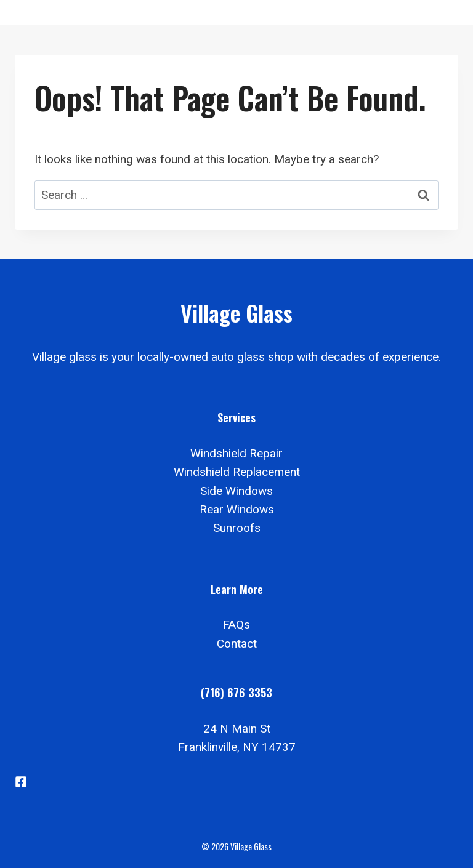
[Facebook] (21, 782)
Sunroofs (237, 528)
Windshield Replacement (237, 472)
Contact (237, 644)
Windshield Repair (236, 453)
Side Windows (236, 491)
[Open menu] (444, 13)
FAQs (236, 625)
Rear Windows (237, 509)
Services (236, 417)
